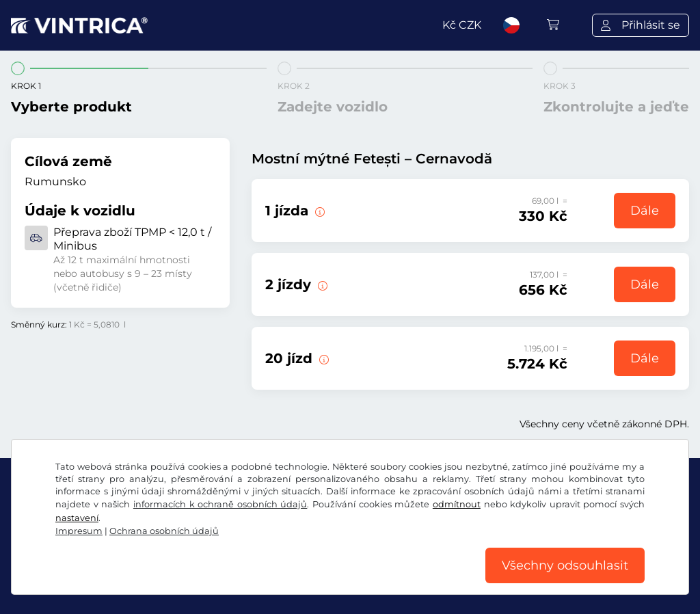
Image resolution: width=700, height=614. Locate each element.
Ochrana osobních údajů (164, 531)
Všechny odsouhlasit (565, 565)
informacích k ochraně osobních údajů (220, 504)
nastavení (77, 518)
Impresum (79, 531)
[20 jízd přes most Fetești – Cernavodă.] (323, 358)
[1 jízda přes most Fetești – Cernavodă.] (319, 211)
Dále (645, 211)
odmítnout (457, 504)
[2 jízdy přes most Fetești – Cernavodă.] (321, 284)
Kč (462, 25)
